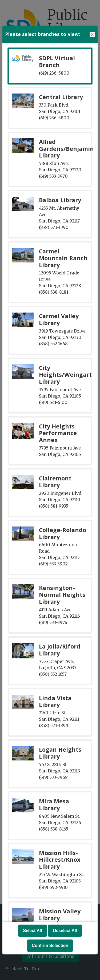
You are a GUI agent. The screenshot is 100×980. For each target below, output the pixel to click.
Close (92, 35)
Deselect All (65, 931)
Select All (32, 931)
